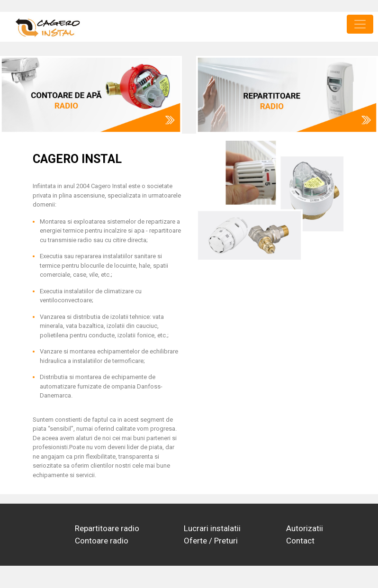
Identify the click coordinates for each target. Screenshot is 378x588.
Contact (300, 541)
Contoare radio (102, 541)
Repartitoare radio (107, 528)
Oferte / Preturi (211, 541)
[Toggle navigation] (360, 24)
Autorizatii (305, 528)
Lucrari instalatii (212, 528)
